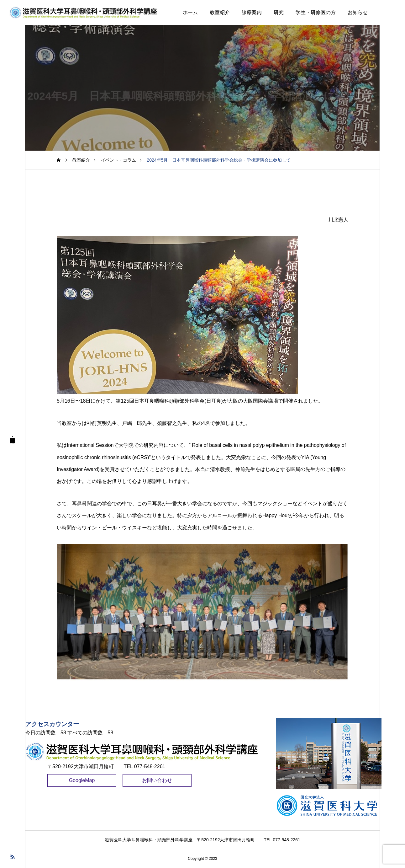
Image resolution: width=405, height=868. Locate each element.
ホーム (190, 12)
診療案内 (252, 12)
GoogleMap (82, 780)
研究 (279, 12)
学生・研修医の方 (316, 12)
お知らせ (358, 12)
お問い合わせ (157, 780)
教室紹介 (220, 12)
